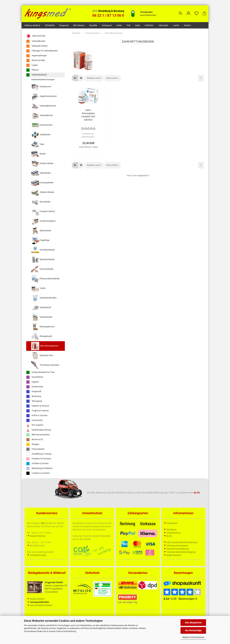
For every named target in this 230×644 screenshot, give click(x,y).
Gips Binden (41, 202)
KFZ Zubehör (35, 425)
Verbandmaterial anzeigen (43, 79)
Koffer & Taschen (37, 416)
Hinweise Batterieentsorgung (181, 552)
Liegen (32, 65)
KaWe (119, 25)
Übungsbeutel (42, 336)
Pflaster (33, 70)
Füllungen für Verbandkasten (42, 51)
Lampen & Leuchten (38, 473)
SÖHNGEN (50, 25)
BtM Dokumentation (38, 435)
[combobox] (94, 78)
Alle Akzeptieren (193, 623)
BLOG (169, 536)
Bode (138, 25)
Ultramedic (163, 25)
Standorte (171, 530)
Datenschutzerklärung (66, 631)
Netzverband (41, 231)
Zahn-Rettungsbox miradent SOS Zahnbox (88, 115)
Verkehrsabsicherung (39, 430)
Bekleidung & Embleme (39, 468)
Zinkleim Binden (43, 192)
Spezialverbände (43, 260)
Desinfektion (35, 377)
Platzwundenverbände (45, 279)
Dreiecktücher (42, 125)
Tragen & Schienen (38, 411)
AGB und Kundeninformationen (182, 542)
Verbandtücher (42, 116)
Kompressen (41, 87)
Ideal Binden (41, 173)
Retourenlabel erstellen (41, 605)
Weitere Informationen (193, 637)
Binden (38, 154)
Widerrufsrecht (174, 555)
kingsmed (64, 25)
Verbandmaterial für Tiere (40, 372)
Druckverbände (42, 269)
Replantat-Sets (42, 356)
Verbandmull (41, 308)
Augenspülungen (37, 56)
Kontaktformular (38, 555)
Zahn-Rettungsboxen (45, 346)
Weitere (187, 25)
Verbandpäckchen (44, 106)
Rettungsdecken (43, 327)
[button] (188, 11)
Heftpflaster (41, 135)
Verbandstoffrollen (44, 298)
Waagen (33, 444)
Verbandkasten (36, 41)
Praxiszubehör (35, 449)
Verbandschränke (37, 46)
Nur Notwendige (193, 630)
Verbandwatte (42, 317)
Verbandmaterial (36, 75)
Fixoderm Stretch (43, 212)
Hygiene (33, 382)
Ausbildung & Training (39, 454)
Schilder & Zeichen (37, 464)
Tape (38, 144)
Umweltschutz (174, 533)
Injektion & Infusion (38, 406)
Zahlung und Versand (177, 546)
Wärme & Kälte (36, 60)
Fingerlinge (40, 240)
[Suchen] (180, 11)
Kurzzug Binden (42, 183)
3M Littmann (79, 25)
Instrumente (34, 420)
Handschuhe (35, 387)
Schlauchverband (43, 221)
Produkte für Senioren (39, 459)
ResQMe (93, 25)
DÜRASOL (149, 25)
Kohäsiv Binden (42, 164)
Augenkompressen (44, 96)
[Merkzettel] (196, 11)
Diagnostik (34, 392)
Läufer (176, 25)
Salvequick (107, 25)
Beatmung (34, 396)
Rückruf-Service (38, 536)
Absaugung (34, 401)
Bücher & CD (35, 440)
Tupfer (38, 288)
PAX (129, 25)
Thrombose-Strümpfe (45, 365)
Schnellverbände (43, 250)
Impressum (172, 523)
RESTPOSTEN (36, 36)
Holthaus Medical (32, 25)
